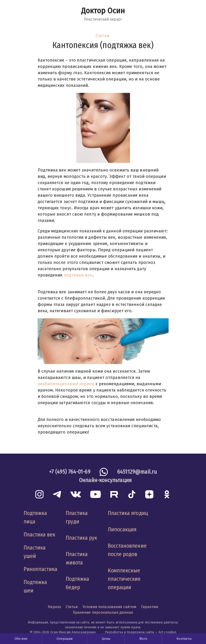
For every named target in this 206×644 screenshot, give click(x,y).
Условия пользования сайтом (109, 607)
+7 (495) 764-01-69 (70, 472)
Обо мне (21, 639)
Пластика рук (81, 538)
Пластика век (40, 535)
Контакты (184, 639)
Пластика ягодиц (128, 513)
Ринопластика (41, 569)
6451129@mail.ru (137, 472)
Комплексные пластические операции (124, 579)
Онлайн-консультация (105, 480)
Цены (106, 639)
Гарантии (150, 607)
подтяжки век (78, 275)
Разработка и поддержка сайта (129, 632)
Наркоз (54, 607)
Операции (65, 639)
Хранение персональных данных (103, 612)
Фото (143, 639)
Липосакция (122, 529)
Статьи (102, 36)
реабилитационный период (66, 384)
